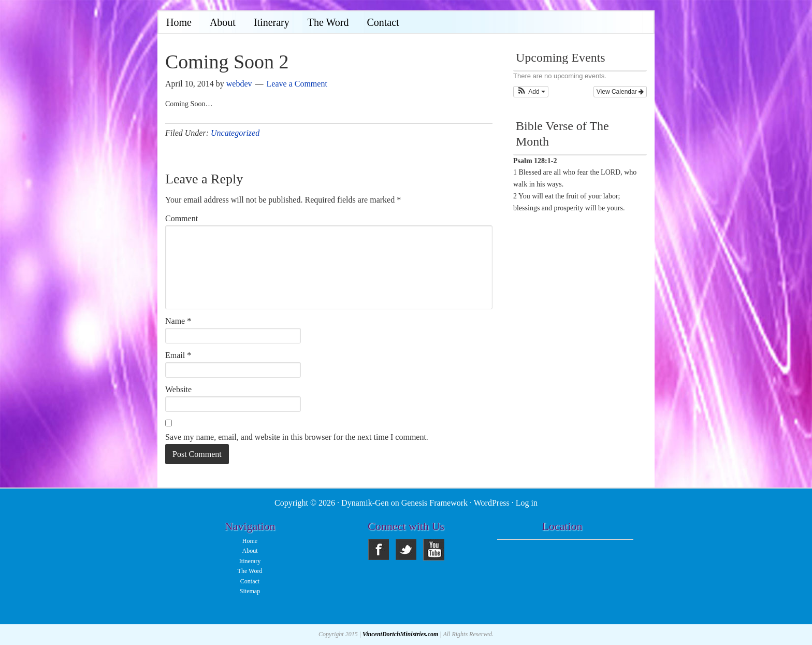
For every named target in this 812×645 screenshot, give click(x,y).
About (250, 551)
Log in (527, 503)
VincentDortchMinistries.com (400, 634)
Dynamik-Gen (365, 503)
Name (178, 321)
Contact (250, 581)
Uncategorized (235, 133)
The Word (250, 571)
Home (250, 541)
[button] (531, 92)
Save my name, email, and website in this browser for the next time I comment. (297, 437)
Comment (182, 218)
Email (178, 355)
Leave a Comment (297, 84)
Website (178, 389)
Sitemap (250, 591)
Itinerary (250, 561)
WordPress (492, 503)
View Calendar (620, 92)
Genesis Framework (434, 503)
